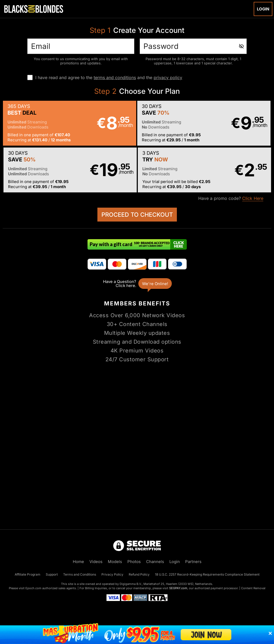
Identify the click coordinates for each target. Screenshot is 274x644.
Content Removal (253, 588)
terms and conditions (115, 77)
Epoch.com (33, 588)
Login (263, 9)
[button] (70, 123)
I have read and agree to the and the (109, 77)
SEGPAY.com (178, 588)
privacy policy (168, 77)
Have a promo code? (231, 198)
